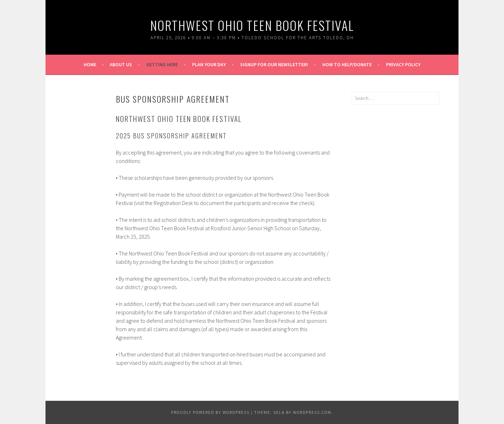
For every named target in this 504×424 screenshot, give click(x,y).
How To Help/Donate (347, 64)
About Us (121, 64)
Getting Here (162, 64)
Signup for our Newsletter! (274, 64)
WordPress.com (312, 412)
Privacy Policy (403, 64)
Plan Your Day (209, 64)
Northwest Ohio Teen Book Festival (252, 25)
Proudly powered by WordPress (210, 412)
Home (90, 64)
